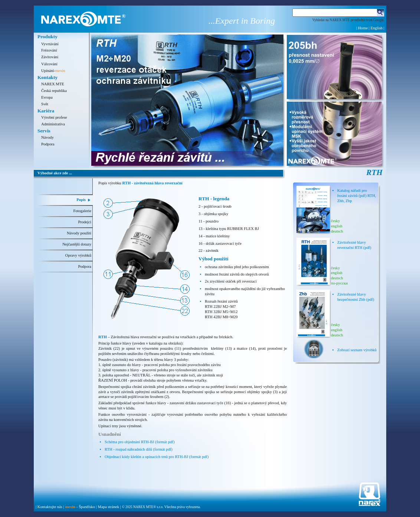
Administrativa (53, 124)
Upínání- (53, 71)
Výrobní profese (54, 117)
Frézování (49, 50)
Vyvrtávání (50, 44)
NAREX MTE (53, 84)
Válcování (49, 64)
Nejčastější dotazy (77, 244)
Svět (45, 104)
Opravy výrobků (78, 255)
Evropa (47, 97)
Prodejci (85, 222)
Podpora (48, 144)
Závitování (50, 57)
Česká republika (54, 91)
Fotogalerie (82, 211)
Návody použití (79, 233)
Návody (47, 137)
